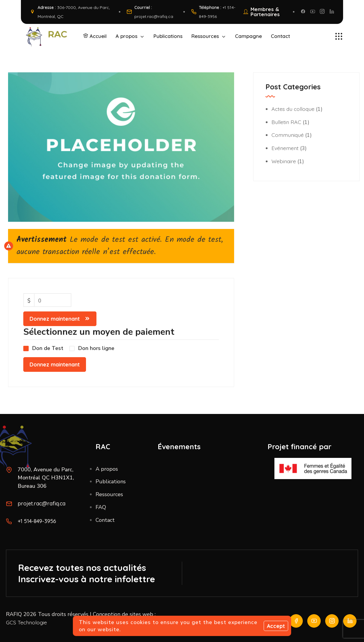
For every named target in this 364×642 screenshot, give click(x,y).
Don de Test (48, 348)
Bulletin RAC (287, 121)
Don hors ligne (96, 348)
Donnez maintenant (55, 319)
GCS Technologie (27, 622)
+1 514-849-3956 (37, 521)
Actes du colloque (294, 108)
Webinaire (284, 160)
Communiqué (288, 134)
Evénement (286, 147)
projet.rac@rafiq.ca (154, 16)
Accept (276, 626)
